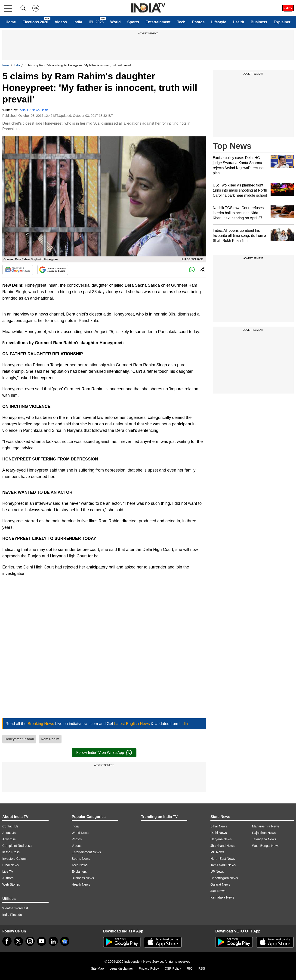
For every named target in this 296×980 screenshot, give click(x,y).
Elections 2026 (35, 22)
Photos (198, 22)
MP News (217, 852)
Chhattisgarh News (224, 878)
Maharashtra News (266, 826)
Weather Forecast (15, 908)
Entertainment (158, 22)
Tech (181, 22)
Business (259, 22)
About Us (9, 833)
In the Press (11, 852)
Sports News (81, 859)
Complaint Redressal (17, 846)
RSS (202, 968)
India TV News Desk (33, 110)
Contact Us (10, 826)
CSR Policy (173, 968)
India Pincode (12, 915)
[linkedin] (53, 941)
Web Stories (11, 884)
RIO (190, 968)
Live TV (8, 872)
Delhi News (219, 833)
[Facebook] (7, 941)
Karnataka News (222, 897)
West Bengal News (266, 846)
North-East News (223, 859)
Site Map (97, 968)
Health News (81, 884)
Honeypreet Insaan (19, 739)
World (116, 22)
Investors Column (15, 859)
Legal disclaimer (121, 968)
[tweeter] (18, 941)
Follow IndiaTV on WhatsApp (104, 753)
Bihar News (219, 826)
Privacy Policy (149, 968)
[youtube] (42, 941)
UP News (217, 872)
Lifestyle (219, 22)
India (78, 22)
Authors (8, 878)
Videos (61, 22)
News (6, 65)
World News (80, 833)
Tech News (80, 865)
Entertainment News (86, 852)
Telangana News (264, 839)
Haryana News (221, 839)
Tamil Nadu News (223, 865)
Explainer (282, 22)
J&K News (218, 891)
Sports (133, 22)
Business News (83, 878)
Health (239, 22)
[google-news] (65, 941)
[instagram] (30, 941)
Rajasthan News (264, 833)
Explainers (79, 872)
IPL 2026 (96, 22)
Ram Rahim (50, 739)
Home (11, 22)
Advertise (9, 839)
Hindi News (11, 865)
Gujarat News (220, 884)
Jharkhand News (222, 846)
